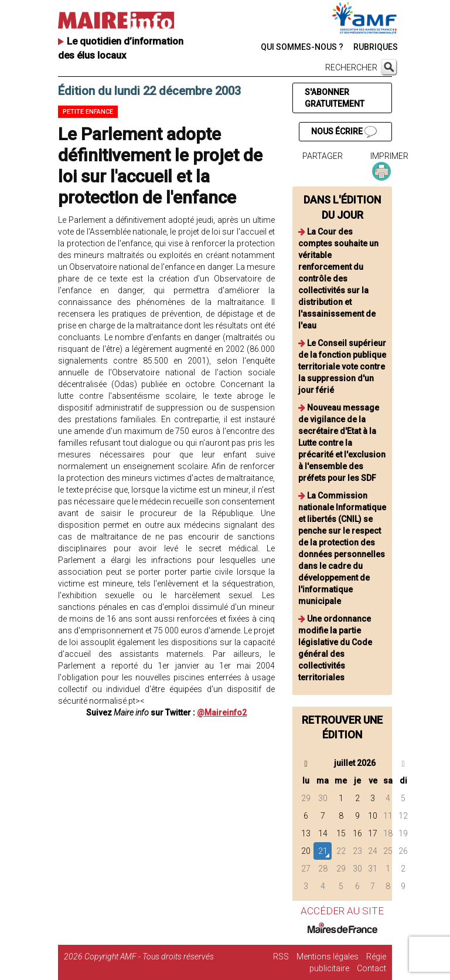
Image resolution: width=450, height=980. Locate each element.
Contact (371, 968)
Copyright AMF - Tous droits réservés (149, 957)
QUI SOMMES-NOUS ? (302, 47)
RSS (281, 957)
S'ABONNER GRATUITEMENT (335, 98)
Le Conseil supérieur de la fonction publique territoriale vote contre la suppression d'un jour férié (342, 367)
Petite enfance (88, 112)
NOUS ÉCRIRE (344, 132)
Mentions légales (328, 957)
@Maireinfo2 (222, 713)
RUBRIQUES (376, 47)
